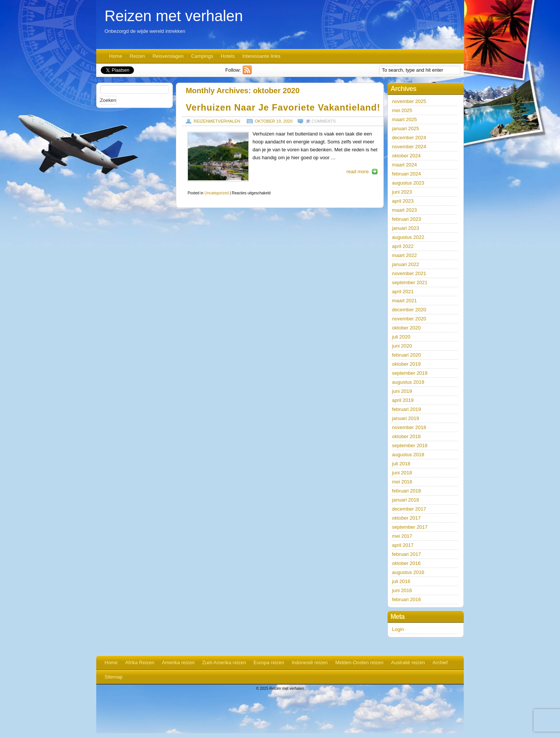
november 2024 (409, 147)
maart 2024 (405, 165)
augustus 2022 (408, 237)
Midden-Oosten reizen (359, 662)
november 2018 (409, 427)
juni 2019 (402, 391)
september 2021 (410, 282)
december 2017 (409, 509)
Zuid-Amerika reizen (224, 662)
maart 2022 (405, 255)
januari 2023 (406, 228)
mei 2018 (402, 482)
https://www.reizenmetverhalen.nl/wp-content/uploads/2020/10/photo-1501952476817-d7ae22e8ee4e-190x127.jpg (218, 157)
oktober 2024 (406, 156)
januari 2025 (406, 128)
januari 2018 (406, 500)
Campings (202, 56)
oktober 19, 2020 (274, 121)
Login (398, 629)
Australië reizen (408, 662)
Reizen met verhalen (174, 16)
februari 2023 (407, 219)
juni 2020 (402, 346)
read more (358, 172)
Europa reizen (269, 662)
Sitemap (114, 677)
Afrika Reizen (140, 662)
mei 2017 (402, 536)
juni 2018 (402, 473)
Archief (440, 662)
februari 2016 (407, 599)
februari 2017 (407, 554)
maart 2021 (405, 301)
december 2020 (409, 310)
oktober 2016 (406, 563)
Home (116, 56)
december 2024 (409, 138)
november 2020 (409, 319)
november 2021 (409, 273)
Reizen (137, 56)
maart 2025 (405, 119)
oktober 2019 (406, 364)
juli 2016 (401, 581)
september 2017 (410, 527)
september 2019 (410, 373)
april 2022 (403, 246)
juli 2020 (401, 337)
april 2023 (403, 201)
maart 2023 (405, 210)
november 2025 (409, 101)
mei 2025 (402, 110)
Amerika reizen (178, 662)
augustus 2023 (408, 183)
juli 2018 (401, 464)
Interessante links (261, 56)
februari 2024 (407, 174)
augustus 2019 (408, 382)
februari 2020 (407, 355)
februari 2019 (407, 409)
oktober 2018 (406, 436)
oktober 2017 (406, 518)
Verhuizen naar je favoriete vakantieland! (283, 108)
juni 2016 (402, 590)
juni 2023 (402, 192)
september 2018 (410, 445)
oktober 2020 (406, 328)
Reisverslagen (168, 56)
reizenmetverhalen (217, 121)
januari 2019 (406, 418)
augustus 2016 (408, 572)
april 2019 (403, 400)
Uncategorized (217, 193)
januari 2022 (406, 264)
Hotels (228, 56)
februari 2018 (407, 491)
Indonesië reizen (310, 662)
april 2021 (403, 292)
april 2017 (403, 545)
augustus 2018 (408, 455)
